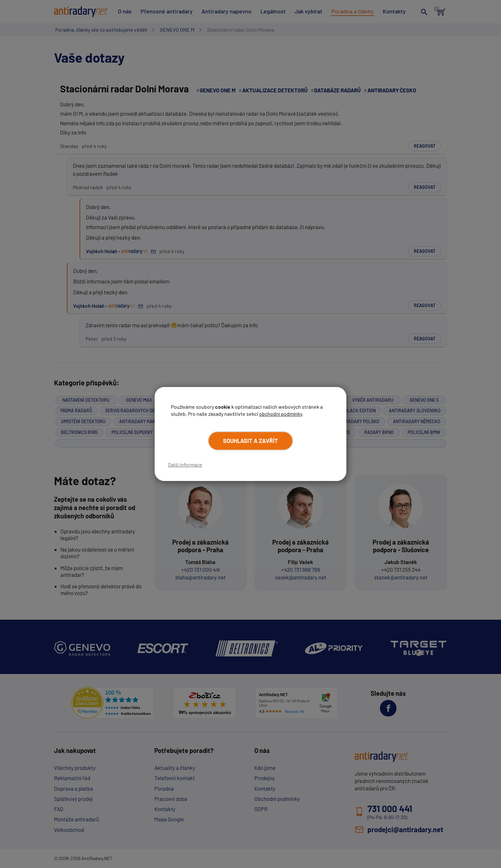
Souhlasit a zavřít (250, 441)
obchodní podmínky (281, 414)
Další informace (185, 465)
